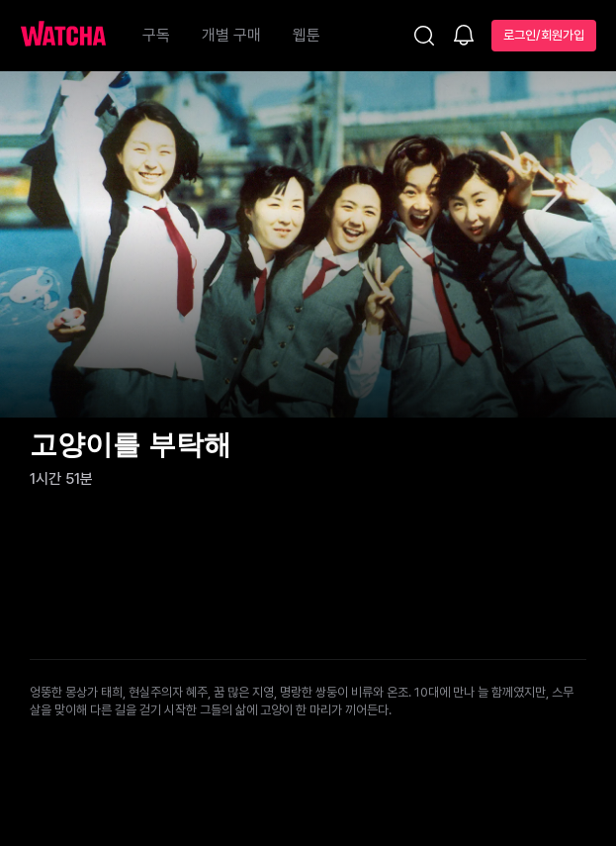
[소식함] (464, 37)
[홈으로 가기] (73, 36)
